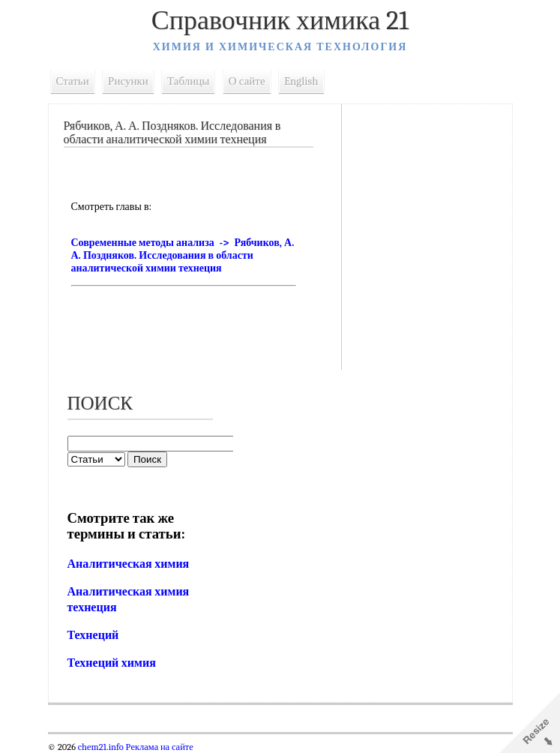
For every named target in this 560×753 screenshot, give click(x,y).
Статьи (73, 81)
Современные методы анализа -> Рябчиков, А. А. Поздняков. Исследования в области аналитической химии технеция (183, 255)
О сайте (247, 81)
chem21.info (101, 747)
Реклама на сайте (159, 747)
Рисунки (128, 81)
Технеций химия (112, 663)
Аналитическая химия (129, 564)
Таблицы (188, 81)
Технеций (93, 635)
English (301, 81)
